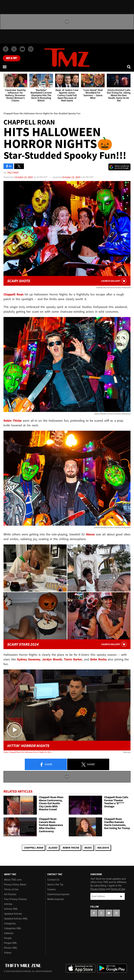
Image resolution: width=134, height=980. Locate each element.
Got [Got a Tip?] (12, 58)
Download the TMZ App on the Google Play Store (112, 968)
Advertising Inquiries (58, 894)
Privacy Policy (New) (15, 885)
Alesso (53, 848)
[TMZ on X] (14, 49)
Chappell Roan (33, 848)
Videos (8, 953)
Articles (8, 904)
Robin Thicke (71, 848)
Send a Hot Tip (55, 885)
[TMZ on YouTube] (109, 913)
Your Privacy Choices (15, 899)
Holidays (103, 848)
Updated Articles (13, 914)
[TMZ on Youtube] (22, 49)
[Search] (129, 67)
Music (88, 848)
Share (46, 765)
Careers (51, 889)
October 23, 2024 (71, 177)
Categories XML (13, 928)
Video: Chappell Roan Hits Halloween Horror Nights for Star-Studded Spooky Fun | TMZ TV (29, 752)
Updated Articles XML (16, 919)
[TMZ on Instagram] (31, 49)
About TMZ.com (13, 880)
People (8, 938)
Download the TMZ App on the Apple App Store (81, 968)
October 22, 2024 (24, 177)
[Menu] (5, 67)
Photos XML (11, 948)
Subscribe (121, 896)
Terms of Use (11, 889)
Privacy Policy (98, 889)
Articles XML (11, 909)
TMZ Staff (13, 173)
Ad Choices (10, 894)
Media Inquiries (56, 899)
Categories (10, 923)
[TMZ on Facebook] (6, 49)
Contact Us (53, 880)
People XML (11, 943)
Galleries (9, 933)
